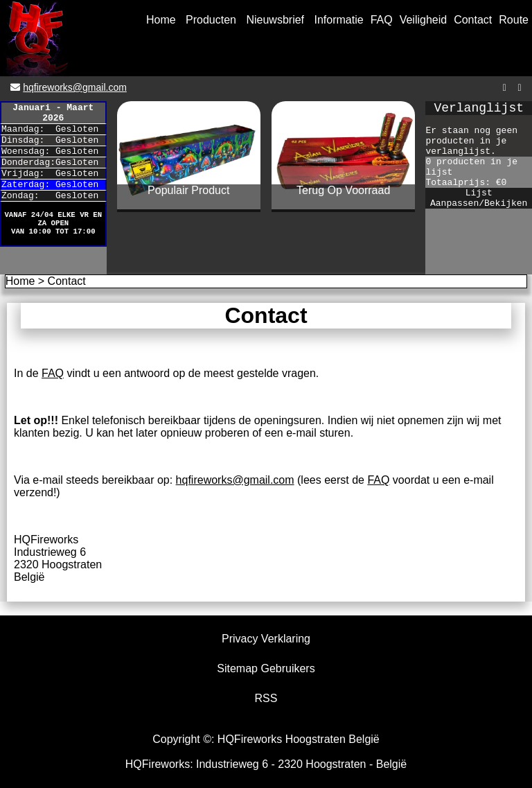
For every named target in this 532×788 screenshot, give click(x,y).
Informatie (339, 20)
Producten (211, 20)
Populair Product (188, 190)
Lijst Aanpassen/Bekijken (479, 198)
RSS (266, 698)
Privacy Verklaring (266, 639)
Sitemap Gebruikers (266, 668)
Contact (473, 20)
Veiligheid (424, 20)
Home (161, 20)
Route (514, 20)
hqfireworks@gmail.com (75, 87)
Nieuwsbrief (275, 20)
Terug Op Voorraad (343, 190)
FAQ (382, 20)
